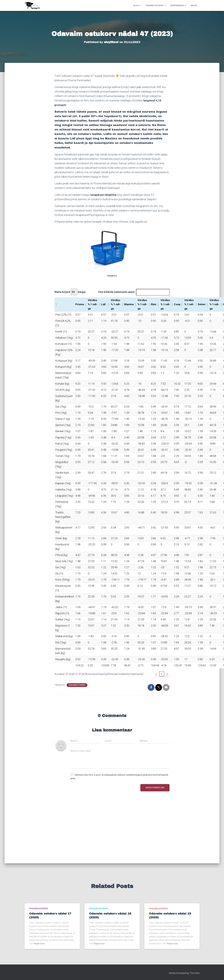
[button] (56, 304)
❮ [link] (156, 674)
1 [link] (162, 674)
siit (145, 222)
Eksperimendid (178, 6)
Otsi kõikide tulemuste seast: (117, 292)
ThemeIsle (195, 973)
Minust (194, 6)
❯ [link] (167, 674)
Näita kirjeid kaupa (70, 292)
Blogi (137, 6)
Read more (39, 944)
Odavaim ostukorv (156, 6)
